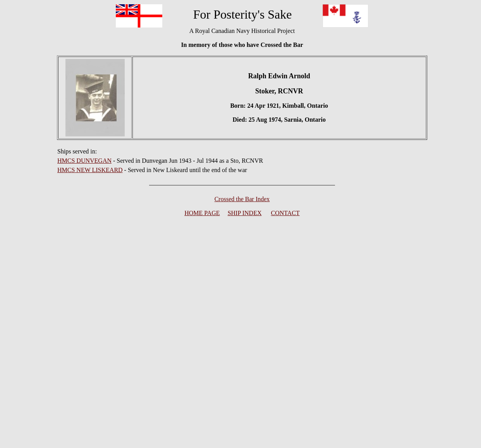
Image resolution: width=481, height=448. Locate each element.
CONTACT (285, 213)
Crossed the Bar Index (242, 199)
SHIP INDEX (245, 213)
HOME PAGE (202, 213)
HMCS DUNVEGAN (84, 161)
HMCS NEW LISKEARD (90, 170)
